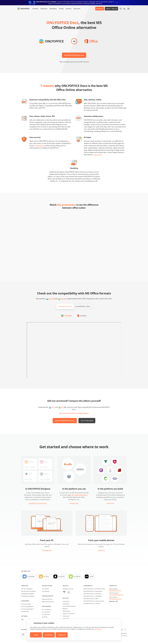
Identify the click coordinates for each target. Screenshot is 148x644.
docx (53, 407)
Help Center (66, 604)
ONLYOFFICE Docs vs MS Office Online (94, 589)
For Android (77, 576)
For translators (46, 612)
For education (47, 586)
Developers (53, 9)
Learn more (98, 155)
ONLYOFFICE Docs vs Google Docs (93, 591)
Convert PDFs (25, 611)
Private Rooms (40, 146)
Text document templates (28, 591)
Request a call (113, 601)
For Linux (46, 576)
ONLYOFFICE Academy (69, 606)
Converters (25, 601)
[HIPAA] (64, 593)
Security (66, 586)
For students (45, 589)
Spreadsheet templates (28, 594)
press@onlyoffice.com (115, 599)
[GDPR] (69, 593)
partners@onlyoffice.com (116, 595)
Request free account (48, 602)
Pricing (61, 9)
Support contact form (69, 614)
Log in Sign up (111, 9)
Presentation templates (28, 596)
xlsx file (63, 299)
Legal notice (66, 618)
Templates (25, 586)
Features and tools (47, 599)
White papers (66, 611)
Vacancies (45, 617)
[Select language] (129, 9)
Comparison (88, 586)
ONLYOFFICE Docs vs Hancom (92, 604)
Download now (47, 550)
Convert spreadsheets (27, 607)
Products (35, 9)
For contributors (47, 610)
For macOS (61, 576)
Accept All (62, 635)
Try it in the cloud (87, 421)
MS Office (83, 316)
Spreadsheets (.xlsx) (83, 306)
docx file (52, 299)
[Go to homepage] (23, 9)
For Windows (31, 576)
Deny (36, 635)
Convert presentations (27, 609)
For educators (46, 591)
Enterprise (44, 9)
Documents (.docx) (65, 306)
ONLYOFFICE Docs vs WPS (91, 599)
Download (100, 9)
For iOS (91, 576)
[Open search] (121, 9)
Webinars (65, 609)
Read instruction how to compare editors (74, 413)
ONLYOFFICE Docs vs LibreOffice (93, 596)
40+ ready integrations (79, 495)
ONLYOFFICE (68, 316)
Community (66, 601)
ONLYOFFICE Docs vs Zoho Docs (92, 594)
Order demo (66, 616)
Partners (69, 9)
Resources (77, 9)
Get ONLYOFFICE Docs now (74, 55)
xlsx (62, 407)
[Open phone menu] (124, 9)
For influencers (46, 614)
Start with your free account (38, 503)
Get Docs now (74, 503)
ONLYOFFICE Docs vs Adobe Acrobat (94, 601)
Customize (49, 635)
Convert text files (26, 604)
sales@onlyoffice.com (115, 591)
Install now (101, 550)
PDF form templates (27, 589)
